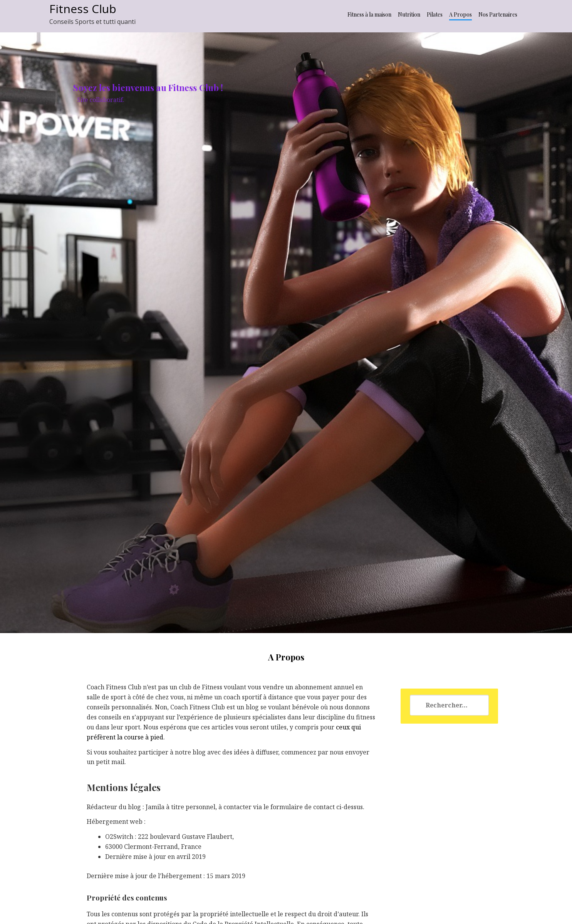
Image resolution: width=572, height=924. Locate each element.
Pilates (435, 14)
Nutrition (409, 14)
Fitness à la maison (369, 14)
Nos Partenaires (498, 14)
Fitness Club (83, 9)
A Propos (460, 14)
